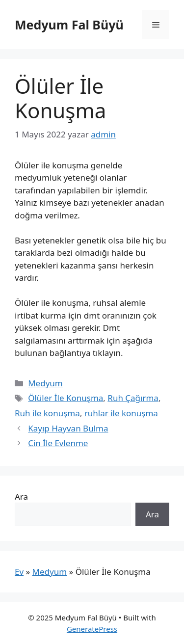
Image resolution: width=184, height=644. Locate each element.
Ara (21, 496)
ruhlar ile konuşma (121, 413)
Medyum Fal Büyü (69, 25)
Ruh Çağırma (133, 398)
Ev (19, 572)
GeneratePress (92, 629)
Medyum (45, 383)
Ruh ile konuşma (47, 413)
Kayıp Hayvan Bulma (68, 428)
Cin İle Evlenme (58, 443)
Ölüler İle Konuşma (66, 398)
